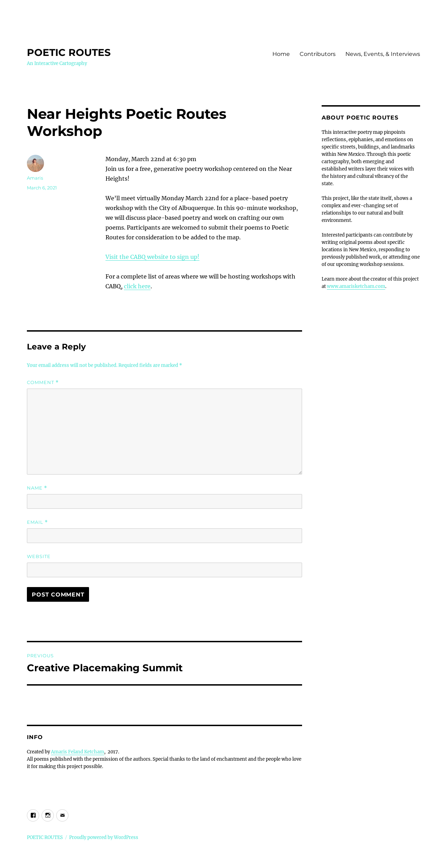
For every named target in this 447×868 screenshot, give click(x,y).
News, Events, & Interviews (383, 54)
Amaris (35, 178)
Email (37, 522)
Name (37, 488)
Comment (43, 382)
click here (137, 286)
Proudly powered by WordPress (104, 837)
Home (281, 54)
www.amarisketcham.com (356, 286)
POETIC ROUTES (69, 52)
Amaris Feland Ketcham (78, 752)
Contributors (318, 54)
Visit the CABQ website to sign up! (152, 257)
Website (39, 556)
